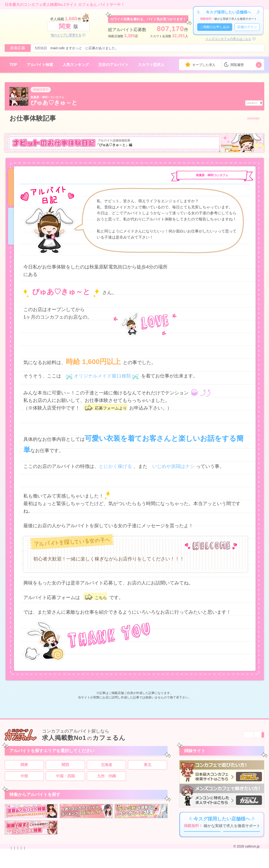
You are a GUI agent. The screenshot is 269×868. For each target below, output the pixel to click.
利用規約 (105, 864)
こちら (102, 598)
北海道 (106, 769)
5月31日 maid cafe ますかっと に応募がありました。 (77, 48)
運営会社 (145, 864)
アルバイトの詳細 (240, 119)
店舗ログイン (247, 27)
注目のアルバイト (113, 65)
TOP (13, 65)
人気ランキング (76, 65)
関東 (24, 769)
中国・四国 (65, 781)
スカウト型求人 (151, 65)
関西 (65, 769)
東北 (147, 769)
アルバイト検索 (40, 65)
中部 (24, 781)
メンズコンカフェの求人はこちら (228, 39)
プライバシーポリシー (79, 864)
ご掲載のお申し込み (215, 27)
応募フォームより (114, 409)
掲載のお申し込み (46, 864)
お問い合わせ (19, 864)
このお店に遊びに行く (234, 102)
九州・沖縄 (106, 781)
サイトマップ (125, 864)
